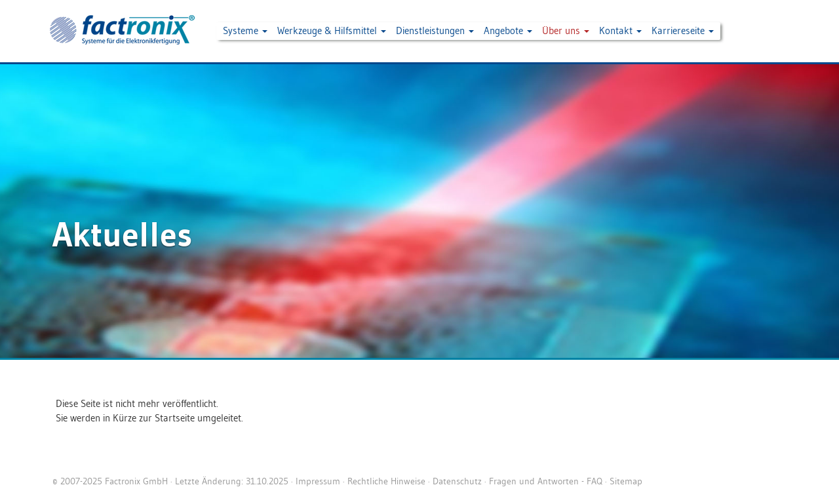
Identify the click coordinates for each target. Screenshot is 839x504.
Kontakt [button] (620, 30)
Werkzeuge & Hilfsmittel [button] (332, 30)
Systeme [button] (245, 30)
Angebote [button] (508, 30)
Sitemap (626, 481)
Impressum (318, 481)
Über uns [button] (566, 30)
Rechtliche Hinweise (386, 481)
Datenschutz (457, 481)
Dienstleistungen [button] (435, 30)
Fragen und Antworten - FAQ (546, 481)
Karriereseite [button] (683, 30)
